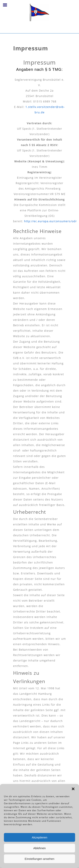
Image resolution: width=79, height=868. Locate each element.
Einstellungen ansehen (39, 859)
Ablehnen (39, 848)
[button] (73, 789)
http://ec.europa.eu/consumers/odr (50, 221)
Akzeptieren (39, 837)
